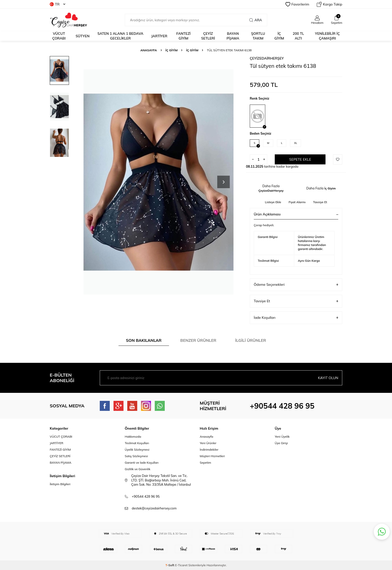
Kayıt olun (328, 378)
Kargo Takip (329, 4)
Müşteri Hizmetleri (212, 456)
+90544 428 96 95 (282, 406)
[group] (158, 182)
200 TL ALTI (298, 36)
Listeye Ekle (273, 202)
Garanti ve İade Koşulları (142, 463)
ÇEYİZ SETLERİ (208, 36)
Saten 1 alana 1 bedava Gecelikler (120, 36)
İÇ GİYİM (279, 36)
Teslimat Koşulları (137, 443)
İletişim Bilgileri (60, 484)
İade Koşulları (296, 318)
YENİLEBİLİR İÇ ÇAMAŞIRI (327, 36)
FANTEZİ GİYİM (60, 450)
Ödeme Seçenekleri (296, 285)
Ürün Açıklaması (296, 214)
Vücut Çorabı (59, 36)
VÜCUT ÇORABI (61, 437)
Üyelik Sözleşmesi (137, 450)
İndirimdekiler (209, 450)
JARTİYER (159, 36)
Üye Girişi (281, 443)
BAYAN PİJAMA (233, 36)
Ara (256, 20)
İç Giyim (172, 50)
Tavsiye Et (320, 202)
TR (57, 4)
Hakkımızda (133, 437)
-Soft (170, 565)
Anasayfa (149, 50)
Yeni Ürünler (208, 443)
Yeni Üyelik (282, 437)
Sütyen (82, 36)
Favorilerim (297, 4)
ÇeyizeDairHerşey (267, 58)
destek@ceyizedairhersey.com (154, 508)
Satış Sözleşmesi (136, 456)
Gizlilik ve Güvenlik (137, 469)
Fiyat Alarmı (297, 202)
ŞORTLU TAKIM (258, 36)
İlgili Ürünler (250, 340)
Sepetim (205, 463)
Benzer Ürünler (198, 340)
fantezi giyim (183, 36)
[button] (223, 182)
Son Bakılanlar (144, 340)
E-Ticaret (181, 565)
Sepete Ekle (300, 159)
